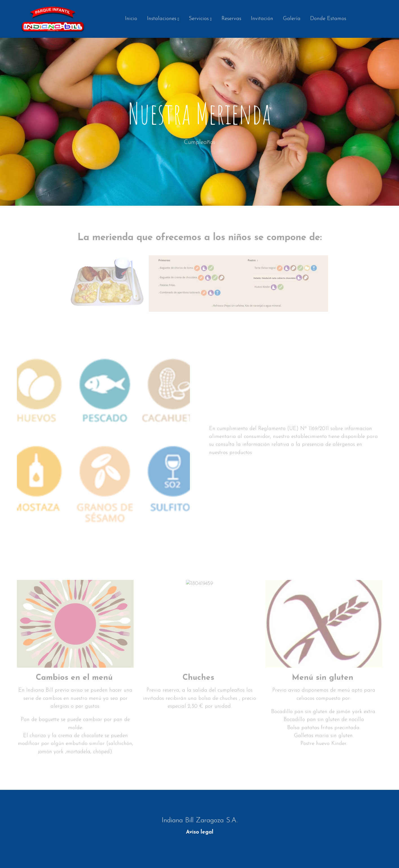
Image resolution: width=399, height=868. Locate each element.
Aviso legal (200, 832)
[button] (163, 19)
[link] (53, 19)
